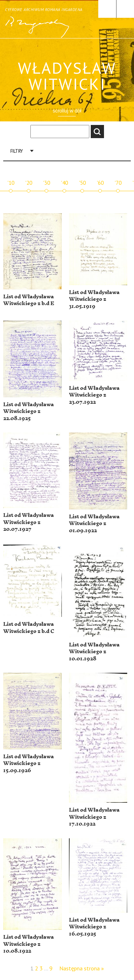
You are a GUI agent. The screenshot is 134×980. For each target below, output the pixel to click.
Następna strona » (82, 968)
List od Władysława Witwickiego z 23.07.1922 (94, 395)
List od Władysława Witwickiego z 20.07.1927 (29, 522)
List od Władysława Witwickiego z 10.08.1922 (29, 944)
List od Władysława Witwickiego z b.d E (29, 300)
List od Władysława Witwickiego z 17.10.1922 (94, 817)
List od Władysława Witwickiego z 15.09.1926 (29, 764)
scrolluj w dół (67, 111)
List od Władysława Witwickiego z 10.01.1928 (94, 652)
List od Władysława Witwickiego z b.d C (29, 628)
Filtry (17, 151)
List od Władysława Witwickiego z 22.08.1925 (29, 412)
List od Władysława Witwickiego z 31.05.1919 (94, 299)
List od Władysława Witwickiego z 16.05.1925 (94, 927)
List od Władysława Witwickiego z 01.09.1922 (94, 524)
